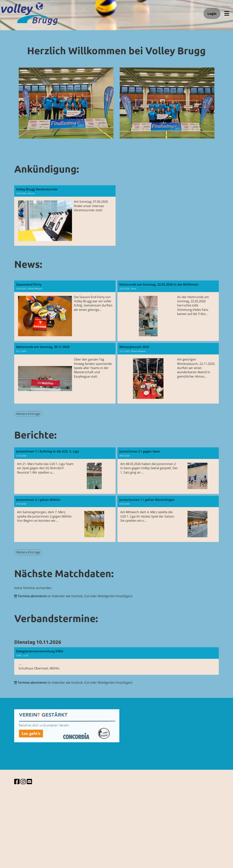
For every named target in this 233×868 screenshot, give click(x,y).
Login (212, 13)
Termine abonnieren (32, 596)
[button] (116, 661)
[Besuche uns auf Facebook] (17, 781)
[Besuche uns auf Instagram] (23, 781)
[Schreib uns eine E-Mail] (29, 781)
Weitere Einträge (28, 414)
